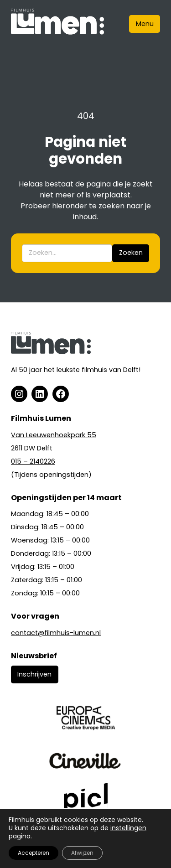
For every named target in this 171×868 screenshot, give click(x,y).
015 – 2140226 (33, 461)
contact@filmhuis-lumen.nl (56, 633)
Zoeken (131, 253)
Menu (145, 24)
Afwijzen (82, 853)
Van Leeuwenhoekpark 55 (54, 435)
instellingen (128, 828)
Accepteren (34, 853)
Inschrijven (34, 674)
